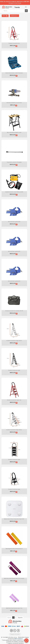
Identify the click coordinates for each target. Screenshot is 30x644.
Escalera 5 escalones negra (14, 370)
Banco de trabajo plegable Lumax (14, 132)
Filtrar (5, 16)
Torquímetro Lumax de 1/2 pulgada (14, 162)
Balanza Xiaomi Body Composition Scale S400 (14, 519)
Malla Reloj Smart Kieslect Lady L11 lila (14, 608)
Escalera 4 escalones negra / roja (14, 400)
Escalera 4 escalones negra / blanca (14, 430)
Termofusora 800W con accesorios (14, 103)
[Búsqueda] (26, 11)
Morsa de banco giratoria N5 (14, 251)
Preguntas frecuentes (15, 634)
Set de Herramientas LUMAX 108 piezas (14, 73)
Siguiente (20, 618)
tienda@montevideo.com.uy (10, 637)
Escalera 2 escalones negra (14, 489)
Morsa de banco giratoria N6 (14, 222)
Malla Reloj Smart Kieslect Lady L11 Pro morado (14, 578)
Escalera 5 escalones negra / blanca (14, 341)
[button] (14, 16)
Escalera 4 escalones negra (14, 459)
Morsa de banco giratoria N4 (14, 281)
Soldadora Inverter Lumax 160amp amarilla (14, 192)
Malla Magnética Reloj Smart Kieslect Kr (14, 549)
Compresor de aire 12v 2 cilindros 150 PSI (14, 311)
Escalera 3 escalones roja (14, 43)
